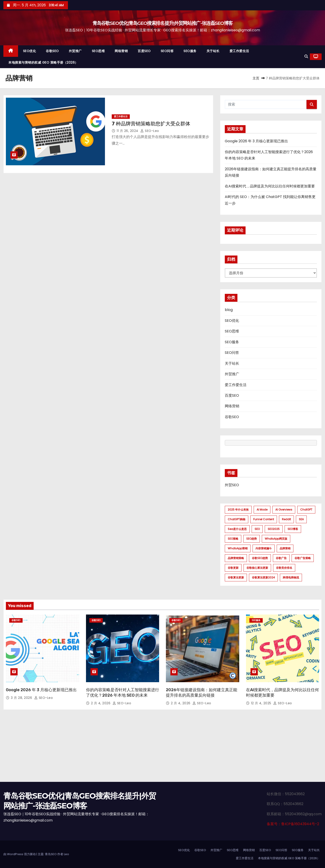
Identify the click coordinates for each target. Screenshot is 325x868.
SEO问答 (167, 51)
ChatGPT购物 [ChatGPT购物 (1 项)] (237, 519)
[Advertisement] (162, 748)
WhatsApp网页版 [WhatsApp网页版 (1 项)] (276, 539)
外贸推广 (75, 51)
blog (229, 310)
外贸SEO (232, 485)
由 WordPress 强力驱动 (20, 854)
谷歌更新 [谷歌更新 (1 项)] (233, 568)
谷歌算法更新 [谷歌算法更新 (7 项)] (236, 577)
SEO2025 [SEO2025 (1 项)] (274, 529)
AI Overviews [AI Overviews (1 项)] (284, 510)
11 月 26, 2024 (128, 131)
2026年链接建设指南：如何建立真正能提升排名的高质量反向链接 (202, 693)
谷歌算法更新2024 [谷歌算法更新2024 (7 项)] (263, 577)
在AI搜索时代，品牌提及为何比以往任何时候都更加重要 (270, 186)
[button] (306, 56)
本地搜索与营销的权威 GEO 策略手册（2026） (43, 62)
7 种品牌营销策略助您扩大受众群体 (151, 124)
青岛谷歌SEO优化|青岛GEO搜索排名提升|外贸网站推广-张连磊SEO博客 (163, 23)
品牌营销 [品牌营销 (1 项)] (285, 548)
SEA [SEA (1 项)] (301, 519)
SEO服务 (190, 51)
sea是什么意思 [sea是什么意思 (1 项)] (237, 529)
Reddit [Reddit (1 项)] (286, 519)
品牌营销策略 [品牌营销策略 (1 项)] (236, 558)
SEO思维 (98, 51)
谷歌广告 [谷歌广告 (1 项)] (281, 558)
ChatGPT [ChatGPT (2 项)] (306, 510)
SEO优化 (30, 51)
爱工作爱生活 (239, 51)
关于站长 (213, 51)
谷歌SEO (52, 51)
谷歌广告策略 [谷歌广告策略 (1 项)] (303, 558)
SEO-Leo (150, 131)
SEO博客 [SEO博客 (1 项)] (293, 529)
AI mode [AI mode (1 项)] (262, 510)
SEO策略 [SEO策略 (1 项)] (233, 539)
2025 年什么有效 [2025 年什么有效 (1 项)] (238, 510)
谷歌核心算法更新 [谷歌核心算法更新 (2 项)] (257, 568)
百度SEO (144, 51)
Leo (66, 854)
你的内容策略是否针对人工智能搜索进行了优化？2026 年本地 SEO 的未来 (123, 693)
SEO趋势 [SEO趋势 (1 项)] (252, 539)
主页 (256, 78)
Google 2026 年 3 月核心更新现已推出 (256, 141)
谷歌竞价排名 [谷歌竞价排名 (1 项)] (284, 568)
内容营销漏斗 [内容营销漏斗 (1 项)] (264, 548)
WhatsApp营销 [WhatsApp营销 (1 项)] (238, 548)
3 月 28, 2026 (22, 698)
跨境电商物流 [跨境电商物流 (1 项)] (291, 577)
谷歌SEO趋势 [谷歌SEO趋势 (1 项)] (260, 558)
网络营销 (121, 51)
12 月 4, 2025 (262, 703)
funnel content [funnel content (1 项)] (264, 519)
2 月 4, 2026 (101, 703)
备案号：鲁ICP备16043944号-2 (293, 824)
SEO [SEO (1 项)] (257, 529)
